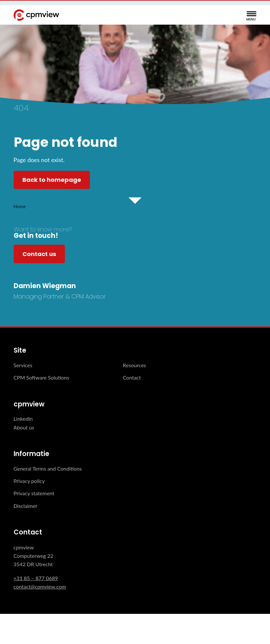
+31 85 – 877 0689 (36, 578)
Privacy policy (29, 481)
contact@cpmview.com (40, 586)
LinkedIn (23, 419)
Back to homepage (52, 180)
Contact (132, 377)
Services (23, 365)
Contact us (39, 254)
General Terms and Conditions (48, 468)
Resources (135, 365)
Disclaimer (25, 506)
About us (24, 427)
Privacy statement (34, 493)
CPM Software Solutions (41, 377)
